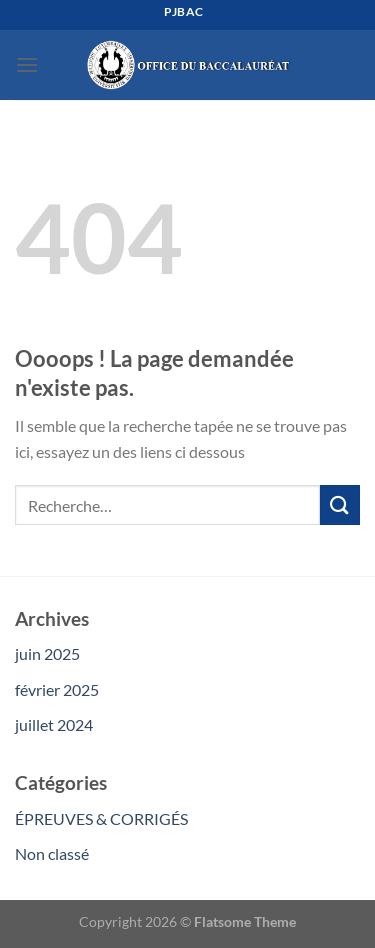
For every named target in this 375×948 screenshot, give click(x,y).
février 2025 (57, 689)
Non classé (52, 853)
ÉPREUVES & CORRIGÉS (101, 818)
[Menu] (27, 64)
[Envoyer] (340, 504)
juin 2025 (47, 653)
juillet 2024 (54, 724)
